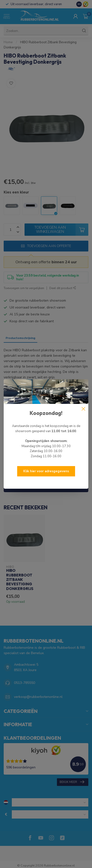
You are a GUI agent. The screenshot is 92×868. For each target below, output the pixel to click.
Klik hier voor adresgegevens (46, 471)
